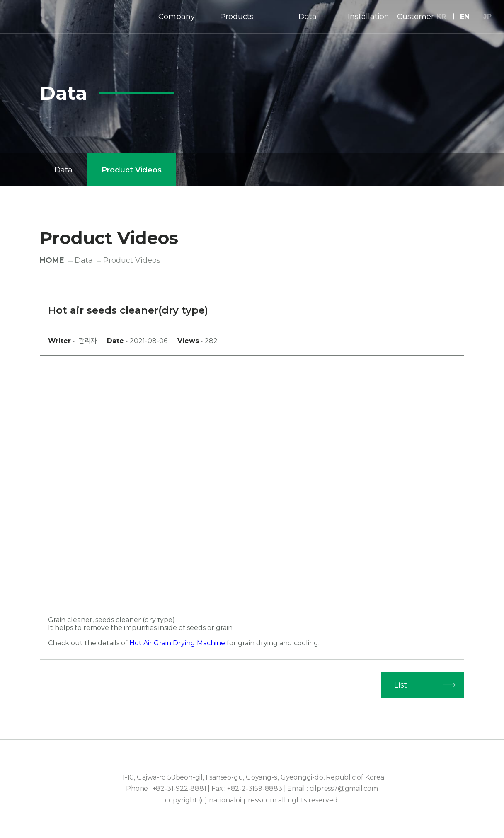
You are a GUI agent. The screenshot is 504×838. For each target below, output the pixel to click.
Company (177, 17)
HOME (52, 260)
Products (237, 17)
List (401, 685)
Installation (368, 17)
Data (308, 17)
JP (487, 16)
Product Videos (132, 170)
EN (465, 16)
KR (441, 16)
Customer (416, 17)
